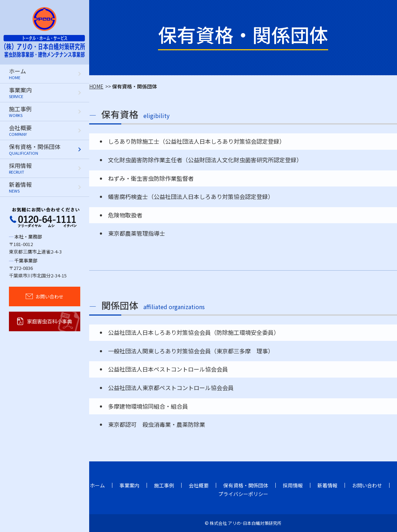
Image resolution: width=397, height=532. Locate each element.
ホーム (97, 485)
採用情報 (293, 485)
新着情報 (327, 485)
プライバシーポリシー (243, 494)
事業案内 (129, 485)
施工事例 (164, 485)
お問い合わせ (367, 485)
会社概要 (199, 485)
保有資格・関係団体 (246, 485)
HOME (96, 86)
